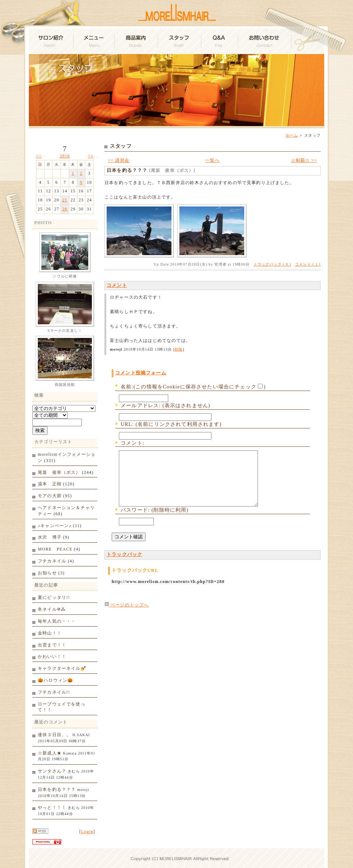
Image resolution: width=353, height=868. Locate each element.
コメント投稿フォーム (141, 373)
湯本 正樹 (50, 484)
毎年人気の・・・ (57, 621)
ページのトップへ (126, 616)
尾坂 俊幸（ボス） (59, 472)
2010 (65, 156)
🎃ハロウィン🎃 (55, 680)
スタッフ (180, 41)
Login (87, 832)
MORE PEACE (55, 549)
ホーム (292, 135)
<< (39, 156)
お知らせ (47, 573)
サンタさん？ (52, 771)
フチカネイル (52, 561)
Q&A (220, 41)
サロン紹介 (51, 41)
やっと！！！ (52, 807)
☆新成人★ (50, 753)
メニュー (95, 41)
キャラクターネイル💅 (62, 668)
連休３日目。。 (54, 735)
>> (91, 156)
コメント (117, 285)
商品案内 (137, 41)
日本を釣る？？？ (57, 789)
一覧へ (213, 161)
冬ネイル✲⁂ (52, 609)
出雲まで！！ (52, 645)
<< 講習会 (119, 161)
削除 (179, 349)
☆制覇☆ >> (304, 161)
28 (65, 209)
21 (65, 200)
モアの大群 (50, 496)
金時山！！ (50, 633)
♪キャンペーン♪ (55, 526)
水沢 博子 (50, 537)
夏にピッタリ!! (54, 597)
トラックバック (124, 565)
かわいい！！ (52, 656)
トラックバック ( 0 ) (272, 264)
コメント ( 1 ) (308, 264)
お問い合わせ (265, 41)
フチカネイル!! (54, 692)
